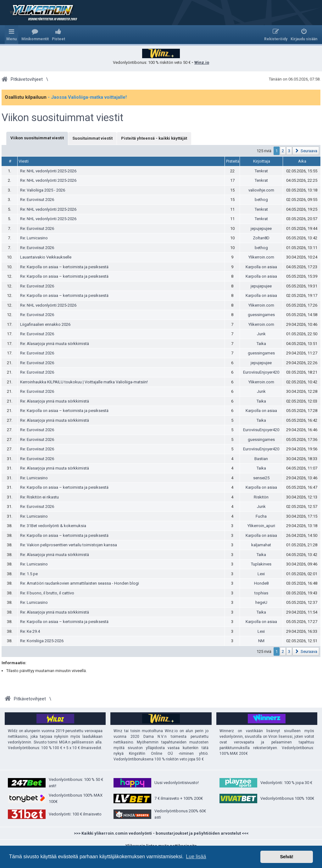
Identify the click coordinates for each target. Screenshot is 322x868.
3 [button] (289, 151)
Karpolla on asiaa (261, 267)
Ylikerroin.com (261, 257)
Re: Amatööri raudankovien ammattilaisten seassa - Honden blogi (80, 583)
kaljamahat (261, 545)
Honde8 (261, 583)
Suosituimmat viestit (92, 138)
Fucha (261, 516)
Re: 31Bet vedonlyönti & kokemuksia (53, 526)
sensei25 (261, 478)
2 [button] (283, 151)
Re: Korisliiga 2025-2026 (42, 641)
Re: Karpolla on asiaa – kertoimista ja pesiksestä (64, 267)
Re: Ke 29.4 (30, 631)
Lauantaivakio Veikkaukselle (46, 257)
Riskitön (261, 497)
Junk (261, 334)
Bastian (261, 459)
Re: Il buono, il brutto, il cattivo (47, 593)
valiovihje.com (261, 190)
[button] (306, 151)
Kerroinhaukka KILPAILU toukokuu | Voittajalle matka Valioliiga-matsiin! (84, 382)
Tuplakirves (261, 564)
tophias (261, 593)
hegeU (261, 602)
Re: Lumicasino (34, 238)
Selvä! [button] (286, 857)
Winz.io (202, 62)
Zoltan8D (261, 238)
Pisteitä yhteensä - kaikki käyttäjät (154, 138)
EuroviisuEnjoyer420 (261, 372)
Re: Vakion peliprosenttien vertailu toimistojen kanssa (69, 545)
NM (261, 641)
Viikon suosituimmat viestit (62, 118)
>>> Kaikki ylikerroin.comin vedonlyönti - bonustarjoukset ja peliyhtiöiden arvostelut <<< (161, 833)
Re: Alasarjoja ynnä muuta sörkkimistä (55, 344)
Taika (261, 344)
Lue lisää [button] (196, 857)
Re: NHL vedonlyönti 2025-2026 (48, 171)
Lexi (261, 574)
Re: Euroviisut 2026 (37, 200)
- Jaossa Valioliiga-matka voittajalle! (87, 97)
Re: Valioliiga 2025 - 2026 (43, 190)
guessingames (261, 315)
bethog (261, 200)
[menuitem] (35, 35)
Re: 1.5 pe (29, 574)
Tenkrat (261, 171)
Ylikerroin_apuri (261, 526)
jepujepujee (261, 228)
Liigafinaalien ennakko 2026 (45, 324)
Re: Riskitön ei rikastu (39, 497)
